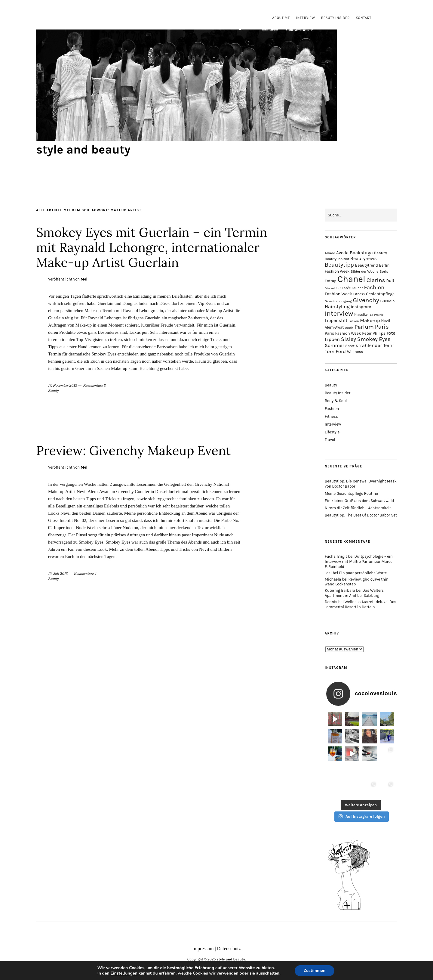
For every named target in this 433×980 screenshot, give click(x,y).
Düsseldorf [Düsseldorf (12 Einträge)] (333, 288)
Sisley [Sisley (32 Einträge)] (349, 339)
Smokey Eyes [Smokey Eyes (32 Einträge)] (374, 339)
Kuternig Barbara (340, 590)
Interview (306, 18)
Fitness (331, 416)
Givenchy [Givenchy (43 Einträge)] (366, 300)
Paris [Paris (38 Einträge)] (382, 327)
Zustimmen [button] (315, 971)
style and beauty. (231, 959)
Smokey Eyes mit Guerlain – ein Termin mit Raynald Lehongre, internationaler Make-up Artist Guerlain (152, 248)
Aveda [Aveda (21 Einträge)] (342, 253)
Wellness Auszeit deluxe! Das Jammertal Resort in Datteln (361, 604)
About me (281, 18)
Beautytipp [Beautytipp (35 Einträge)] (339, 265)
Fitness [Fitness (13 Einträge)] (359, 294)
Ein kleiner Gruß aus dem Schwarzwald (359, 501)
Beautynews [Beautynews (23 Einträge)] (364, 258)
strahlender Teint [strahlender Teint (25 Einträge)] (375, 345)
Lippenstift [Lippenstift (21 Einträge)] (336, 321)
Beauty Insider (335, 18)
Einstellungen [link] (124, 973)
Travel (330, 440)
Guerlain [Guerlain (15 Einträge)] (388, 301)
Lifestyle (332, 432)
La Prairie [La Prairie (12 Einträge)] (377, 315)
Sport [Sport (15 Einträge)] (350, 346)
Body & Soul (336, 401)
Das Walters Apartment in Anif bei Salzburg (354, 593)
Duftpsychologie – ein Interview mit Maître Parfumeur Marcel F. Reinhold (359, 561)
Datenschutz (229, 949)
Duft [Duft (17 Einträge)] (390, 281)
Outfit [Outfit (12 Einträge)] (349, 328)
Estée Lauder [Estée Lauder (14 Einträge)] (352, 288)
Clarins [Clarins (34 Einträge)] (376, 280)
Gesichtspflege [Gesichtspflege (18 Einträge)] (380, 294)
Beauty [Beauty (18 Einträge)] (380, 253)
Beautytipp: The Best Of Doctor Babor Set (361, 515)
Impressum (203, 949)
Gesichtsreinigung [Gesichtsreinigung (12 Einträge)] (338, 301)
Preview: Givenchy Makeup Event (133, 451)
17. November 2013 (63, 386)
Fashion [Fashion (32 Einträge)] (374, 287)
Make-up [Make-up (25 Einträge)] (370, 320)
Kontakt (364, 18)
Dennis (331, 602)
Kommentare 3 (95, 386)
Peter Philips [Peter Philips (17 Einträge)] (374, 333)
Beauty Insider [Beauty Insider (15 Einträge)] (337, 259)
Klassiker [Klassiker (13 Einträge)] (361, 315)
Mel (84, 279)
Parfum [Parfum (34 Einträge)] (364, 327)
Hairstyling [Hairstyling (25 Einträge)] (337, 307)
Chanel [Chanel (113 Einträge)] (351, 279)
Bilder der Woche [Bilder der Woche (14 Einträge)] (364, 271)
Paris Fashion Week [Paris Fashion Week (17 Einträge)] (343, 333)
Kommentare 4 (85, 574)
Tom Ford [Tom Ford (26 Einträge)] (335, 351)
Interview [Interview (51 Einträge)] (339, 313)
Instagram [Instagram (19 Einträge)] (361, 307)
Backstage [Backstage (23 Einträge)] (361, 253)
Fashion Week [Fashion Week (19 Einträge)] (338, 294)
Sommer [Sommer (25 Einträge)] (334, 345)
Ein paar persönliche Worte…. (364, 573)
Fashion (332, 409)
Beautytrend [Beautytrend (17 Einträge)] (367, 265)
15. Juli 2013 (58, 574)
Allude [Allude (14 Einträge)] (330, 253)
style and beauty (83, 149)
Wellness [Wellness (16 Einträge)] (355, 352)
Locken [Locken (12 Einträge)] (354, 321)
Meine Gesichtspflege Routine (351, 493)
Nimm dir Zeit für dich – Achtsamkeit (358, 508)
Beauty (54, 391)
